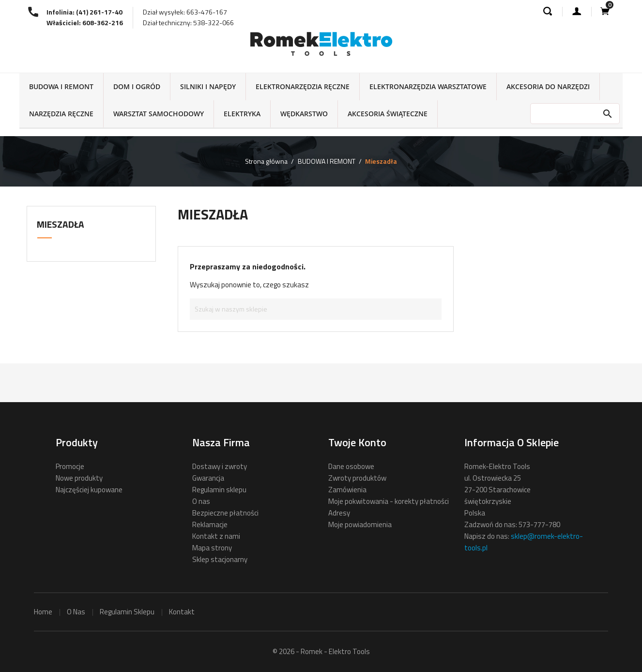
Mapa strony (212, 548)
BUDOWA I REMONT (61, 86)
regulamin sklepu (127, 612)
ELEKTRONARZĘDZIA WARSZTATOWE (428, 86)
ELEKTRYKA (242, 114)
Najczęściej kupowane (89, 490)
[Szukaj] (316, 309)
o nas (76, 612)
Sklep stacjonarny (220, 559)
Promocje (70, 466)
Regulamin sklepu (219, 490)
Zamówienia (347, 490)
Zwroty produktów (357, 478)
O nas (201, 501)
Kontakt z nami (216, 536)
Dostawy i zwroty (220, 466)
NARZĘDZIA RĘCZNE (61, 114)
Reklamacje (210, 524)
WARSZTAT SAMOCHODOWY (159, 114)
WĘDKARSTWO (304, 114)
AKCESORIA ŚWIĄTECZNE (388, 114)
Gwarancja (208, 478)
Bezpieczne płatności (225, 513)
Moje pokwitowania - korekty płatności (389, 501)
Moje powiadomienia (360, 524)
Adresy (339, 513)
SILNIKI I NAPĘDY (208, 86)
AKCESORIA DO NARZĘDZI (548, 86)
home (43, 612)
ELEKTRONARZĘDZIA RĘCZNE (303, 86)
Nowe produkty (79, 478)
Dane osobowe (351, 466)
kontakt (182, 612)
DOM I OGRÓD (137, 86)
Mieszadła (61, 224)
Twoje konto (357, 442)
